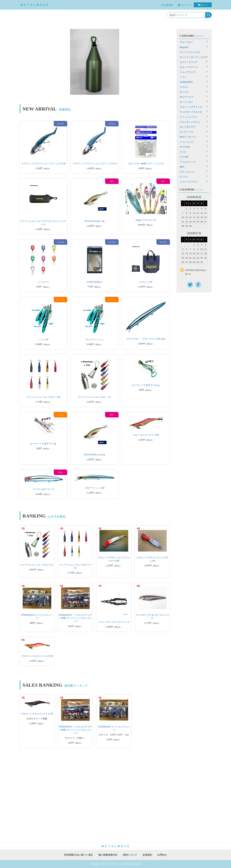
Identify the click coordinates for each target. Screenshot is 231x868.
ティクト (184, 177)
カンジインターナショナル (193, 57)
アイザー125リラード (43, 489)
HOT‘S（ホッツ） (189, 137)
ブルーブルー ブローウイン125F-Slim (146, 339)
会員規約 (149, 855)
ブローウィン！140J (95, 488)
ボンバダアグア (188, 127)
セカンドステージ (189, 67)
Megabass (184, 47)
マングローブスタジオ (191, 112)
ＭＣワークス (186, 97)
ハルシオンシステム (190, 122)
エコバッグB (146, 282)
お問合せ (164, 855)
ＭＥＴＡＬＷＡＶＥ (34, 5)
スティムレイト (188, 172)
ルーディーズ (186, 132)
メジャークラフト (189, 182)
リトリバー (43, 282)
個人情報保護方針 (108, 855)
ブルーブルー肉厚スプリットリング (146, 164)
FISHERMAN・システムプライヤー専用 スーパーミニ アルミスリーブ (75, 618)
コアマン (184, 87)
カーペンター (186, 102)
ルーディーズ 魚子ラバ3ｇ (43, 444)
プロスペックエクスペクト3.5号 (37, 656)
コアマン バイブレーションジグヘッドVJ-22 (95, 164)
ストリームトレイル (190, 52)
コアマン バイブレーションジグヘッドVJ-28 (43, 164)
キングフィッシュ (95, 340)
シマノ (183, 77)
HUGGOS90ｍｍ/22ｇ (95, 455)
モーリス (184, 92)
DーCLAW (185, 147)
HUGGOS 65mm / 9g (95, 221)
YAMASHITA (186, 82)
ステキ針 (184, 157)
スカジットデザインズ (191, 107)
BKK (182, 167)
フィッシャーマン (189, 117)
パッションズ (186, 142)
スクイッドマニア (189, 62)
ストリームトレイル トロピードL (95, 397)
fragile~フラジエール (146, 220)
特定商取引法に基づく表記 (77, 855)
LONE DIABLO (95, 282)
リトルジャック (188, 162)
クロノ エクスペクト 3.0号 (146, 435)
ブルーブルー (186, 42)
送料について (131, 855)
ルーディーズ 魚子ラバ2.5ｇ (146, 385)
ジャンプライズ (188, 72)
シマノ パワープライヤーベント (114, 622)
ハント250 (43, 340)
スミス (183, 152)
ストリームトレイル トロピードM (43, 397)
